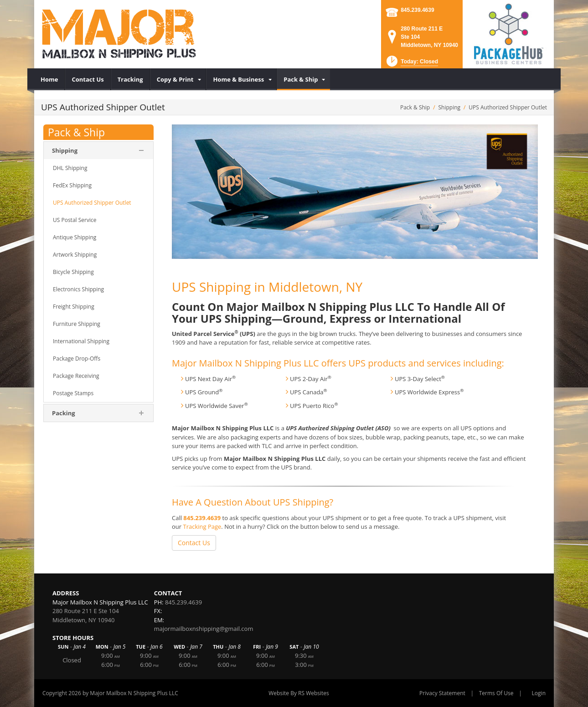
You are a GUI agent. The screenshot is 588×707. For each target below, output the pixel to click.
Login (539, 693)
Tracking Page (202, 526)
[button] (411, 64)
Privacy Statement (442, 693)
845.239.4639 (417, 10)
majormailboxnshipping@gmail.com (204, 629)
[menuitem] (49, 79)
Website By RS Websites (299, 693)
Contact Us (194, 543)
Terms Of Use (496, 693)
